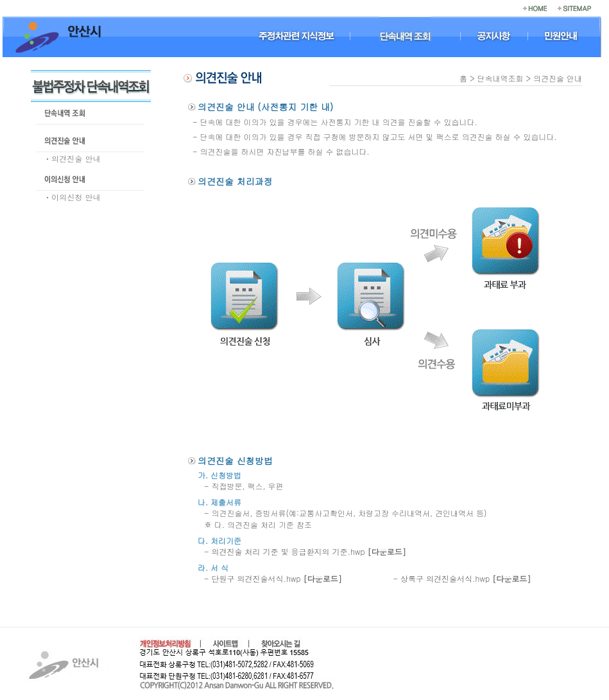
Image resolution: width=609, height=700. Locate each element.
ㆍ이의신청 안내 (72, 197)
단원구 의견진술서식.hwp (277, 578)
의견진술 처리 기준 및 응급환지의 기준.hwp (309, 551)
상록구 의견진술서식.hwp (466, 578)
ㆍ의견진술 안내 (72, 158)
